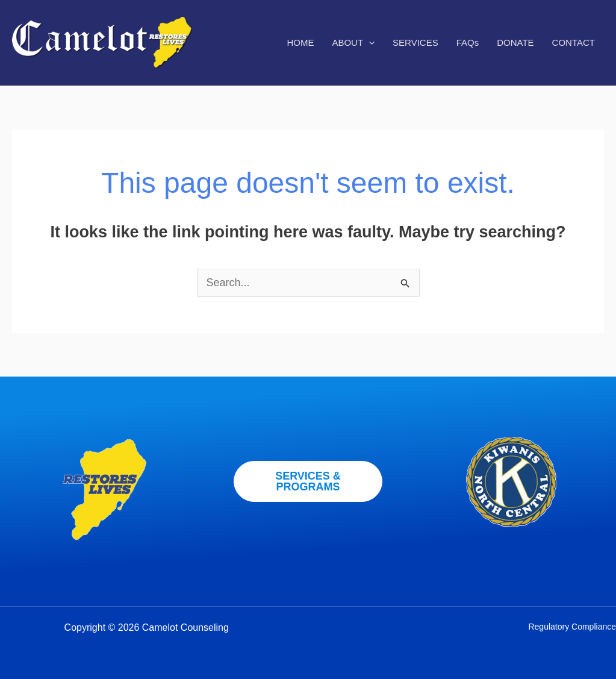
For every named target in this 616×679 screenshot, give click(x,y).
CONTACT (574, 42)
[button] (308, 481)
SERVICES (415, 42)
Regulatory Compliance (572, 627)
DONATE (515, 42)
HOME (300, 42)
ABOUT (353, 43)
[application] (369, 43)
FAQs (468, 42)
